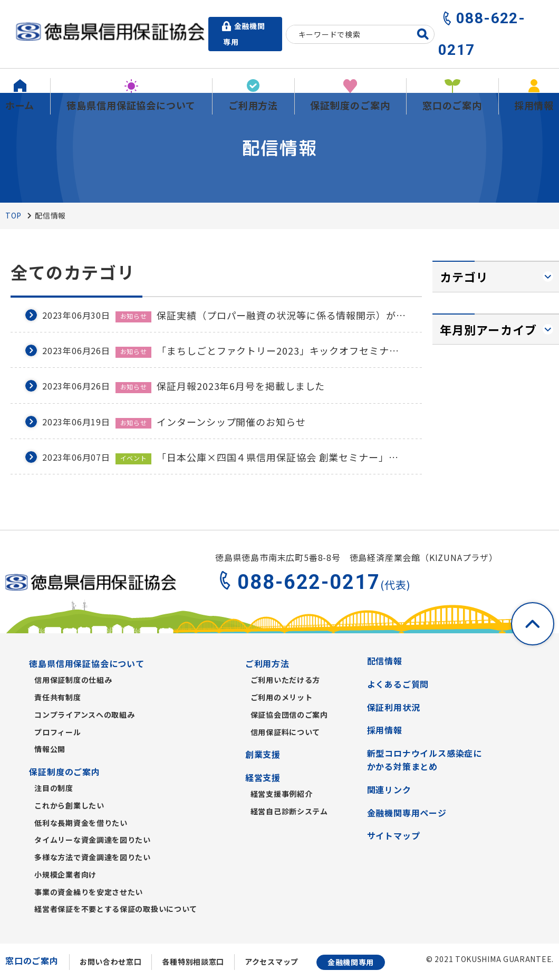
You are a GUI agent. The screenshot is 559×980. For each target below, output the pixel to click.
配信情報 (385, 661)
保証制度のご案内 (64, 772)
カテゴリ (464, 277)
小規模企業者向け (65, 874)
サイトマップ (394, 835)
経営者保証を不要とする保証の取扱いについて (116, 909)
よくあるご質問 (398, 684)
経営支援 (263, 777)
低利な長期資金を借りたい (81, 823)
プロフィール (57, 732)
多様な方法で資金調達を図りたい (93, 857)
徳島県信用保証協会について (86, 663)
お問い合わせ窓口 (111, 962)
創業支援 (263, 754)
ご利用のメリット (282, 697)
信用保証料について (285, 732)
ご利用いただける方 (285, 680)
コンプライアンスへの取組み (84, 715)
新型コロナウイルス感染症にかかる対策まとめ (425, 760)
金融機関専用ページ (407, 813)
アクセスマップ (272, 962)
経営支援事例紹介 (282, 794)
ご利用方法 (267, 663)
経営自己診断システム (289, 811)
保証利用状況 (394, 707)
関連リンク (389, 789)
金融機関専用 (351, 962)
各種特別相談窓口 (193, 962)
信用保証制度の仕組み (73, 680)
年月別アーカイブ (488, 329)
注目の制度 (54, 788)
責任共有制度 (57, 697)
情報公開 (50, 749)
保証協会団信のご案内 (289, 715)
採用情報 (385, 730)
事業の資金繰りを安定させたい (89, 892)
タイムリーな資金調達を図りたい (93, 840)
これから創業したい (69, 805)
